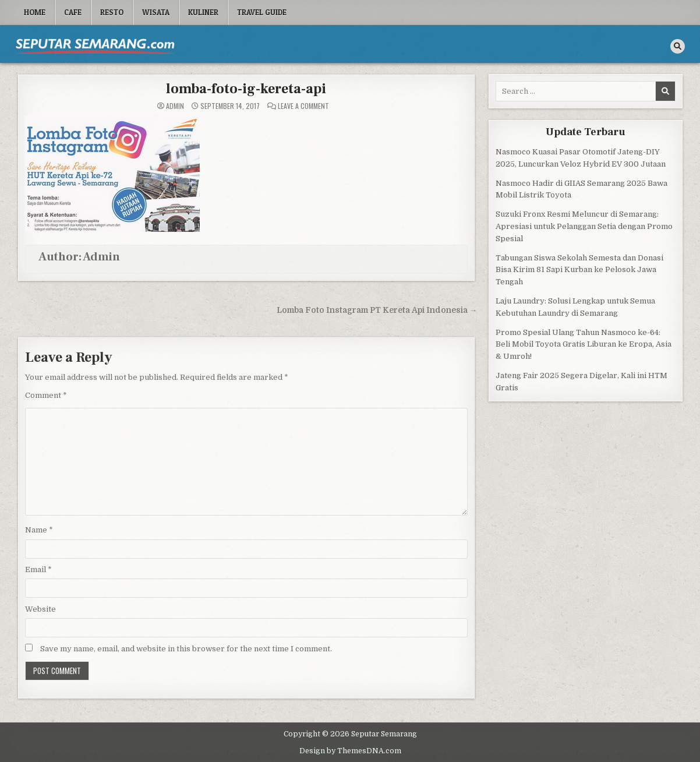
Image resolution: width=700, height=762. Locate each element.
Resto (112, 12)
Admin (175, 106)
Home (35, 12)
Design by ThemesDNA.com (350, 751)
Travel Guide (262, 12)
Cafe (73, 12)
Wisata (156, 12)
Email (38, 569)
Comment (46, 395)
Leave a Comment (303, 106)
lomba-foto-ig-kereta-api (246, 89)
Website (40, 609)
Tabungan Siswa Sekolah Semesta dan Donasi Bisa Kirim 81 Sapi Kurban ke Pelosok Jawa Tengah (579, 270)
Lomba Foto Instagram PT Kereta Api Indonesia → (377, 310)
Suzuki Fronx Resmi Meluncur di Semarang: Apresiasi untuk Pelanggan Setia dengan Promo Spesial (584, 226)
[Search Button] (678, 46)
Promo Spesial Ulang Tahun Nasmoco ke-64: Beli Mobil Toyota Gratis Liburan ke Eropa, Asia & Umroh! (584, 345)
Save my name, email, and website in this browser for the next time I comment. (186, 649)
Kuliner (203, 12)
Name (39, 530)
